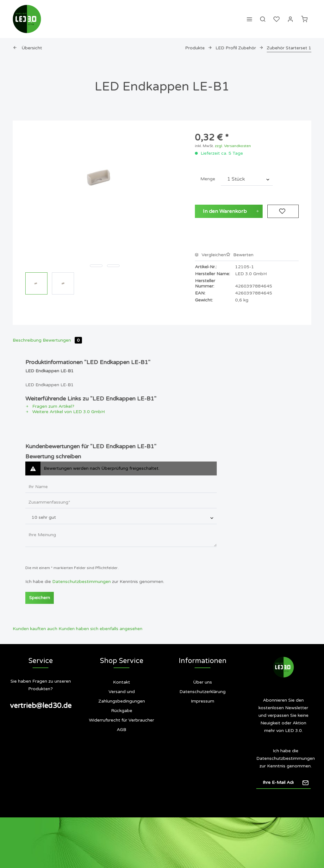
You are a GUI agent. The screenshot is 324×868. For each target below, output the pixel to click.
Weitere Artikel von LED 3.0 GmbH (65, 412)
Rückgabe (122, 711)
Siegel (206, 726)
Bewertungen (62, 340)
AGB (121, 730)
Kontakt (121, 682)
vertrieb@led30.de (41, 706)
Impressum (202, 701)
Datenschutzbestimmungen (81, 582)
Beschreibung (27, 340)
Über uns (202, 682)
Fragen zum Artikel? (50, 406)
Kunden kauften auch (35, 629)
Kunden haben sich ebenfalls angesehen (100, 629)
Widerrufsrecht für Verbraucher (121, 720)
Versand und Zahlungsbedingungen (122, 696)
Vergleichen (210, 255)
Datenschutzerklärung (202, 692)
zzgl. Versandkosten (233, 146)
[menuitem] (249, 19)
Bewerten (240, 255)
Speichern (40, 598)
